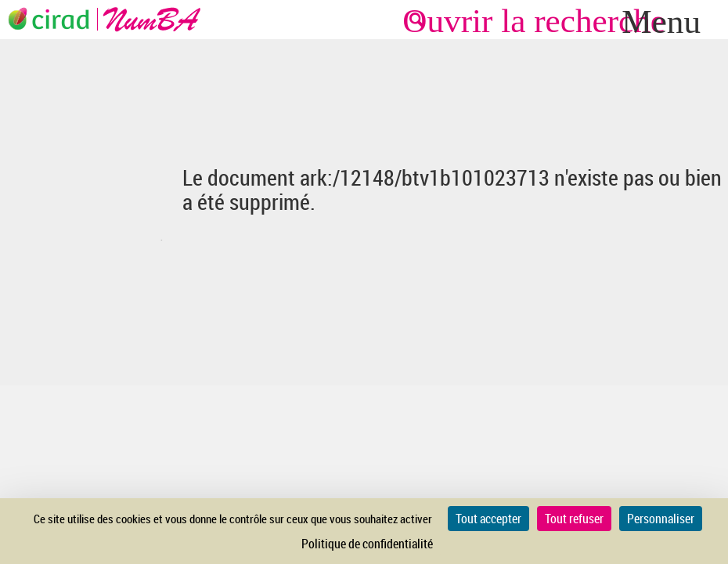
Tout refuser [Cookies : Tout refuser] (574, 519)
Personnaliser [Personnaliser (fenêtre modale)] (661, 519)
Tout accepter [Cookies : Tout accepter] (488, 519)
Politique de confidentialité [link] (367, 544)
